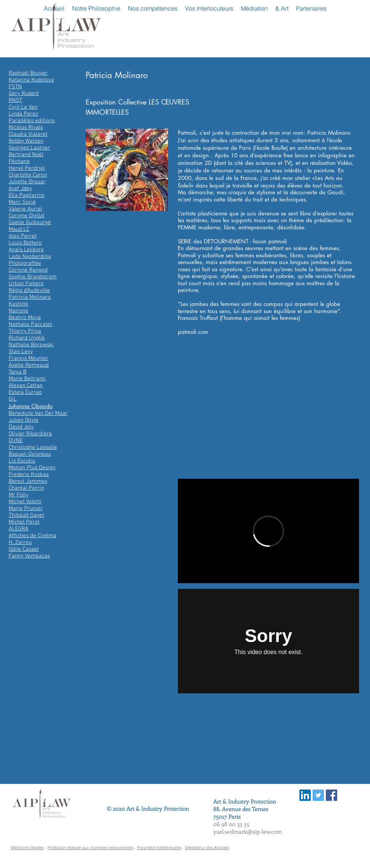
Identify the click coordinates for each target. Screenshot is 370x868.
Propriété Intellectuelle (159, 847)
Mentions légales (27, 847)
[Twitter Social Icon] (318, 795)
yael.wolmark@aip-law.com (248, 831)
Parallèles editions (32, 121)
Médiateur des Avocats (207, 847)
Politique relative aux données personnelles (90, 847)
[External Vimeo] (268, 531)
